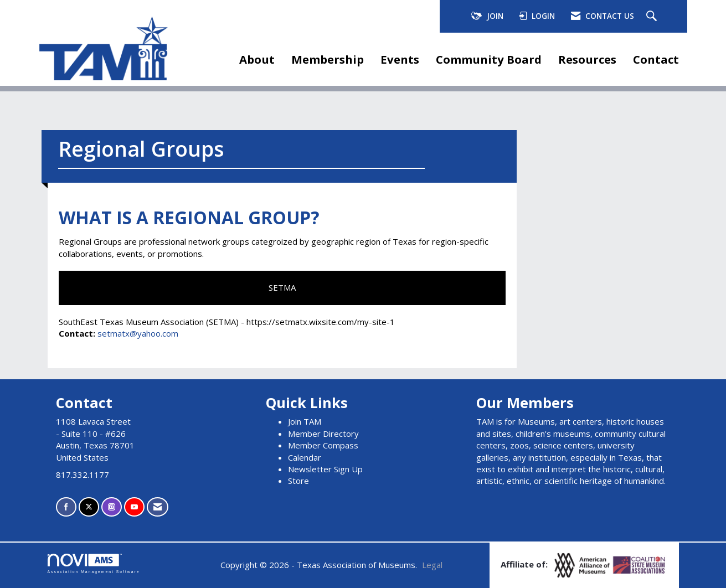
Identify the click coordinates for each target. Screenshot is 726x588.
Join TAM (305, 421)
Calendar (305, 457)
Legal (432, 565)
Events (400, 59)
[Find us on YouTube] (134, 507)
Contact (656, 59)
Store (298, 481)
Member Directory (323, 434)
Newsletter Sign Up (325, 469)
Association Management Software (94, 564)
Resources (587, 59)
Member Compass (323, 445)
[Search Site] (653, 17)
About (257, 59)
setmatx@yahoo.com (138, 333)
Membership (328, 59)
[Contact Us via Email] (158, 507)
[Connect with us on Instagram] (112, 507)
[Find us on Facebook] (66, 507)
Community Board (489, 59)
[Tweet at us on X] (89, 507)
